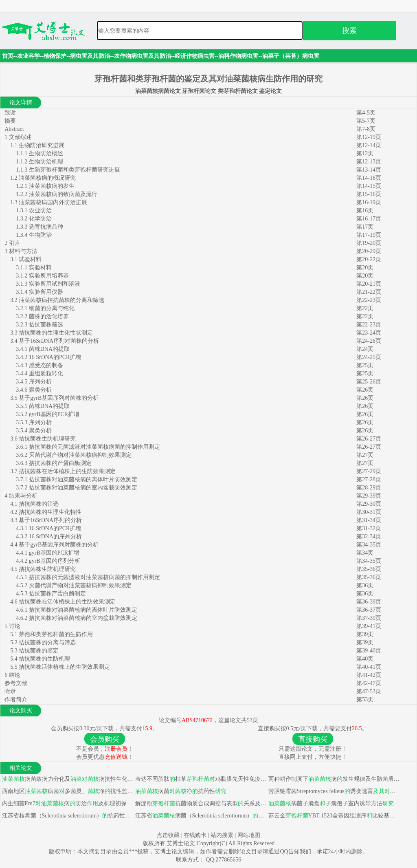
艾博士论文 (182, 843)
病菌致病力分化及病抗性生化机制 (67, 779)
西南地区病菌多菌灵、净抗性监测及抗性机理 (67, 791)
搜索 (349, 31)
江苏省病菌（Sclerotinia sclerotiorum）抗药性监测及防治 (200, 816)
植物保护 (55, 56)
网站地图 (249, 835)
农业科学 (29, 56)
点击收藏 (168, 835)
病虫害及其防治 (90, 56)
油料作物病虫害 (238, 56)
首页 (8, 56)
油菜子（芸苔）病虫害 (291, 56)
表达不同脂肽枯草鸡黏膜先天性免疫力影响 (200, 779)
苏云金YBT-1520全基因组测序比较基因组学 (333, 816)
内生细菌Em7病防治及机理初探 (64, 803)
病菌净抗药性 (180, 791)
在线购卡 (195, 835)
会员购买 (105, 739)
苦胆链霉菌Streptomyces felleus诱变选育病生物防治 (333, 791)
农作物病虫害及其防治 (143, 56)
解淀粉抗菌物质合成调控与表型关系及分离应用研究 (200, 803)
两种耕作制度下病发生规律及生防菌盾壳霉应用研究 (333, 779)
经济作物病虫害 (195, 56)
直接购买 (313, 739)
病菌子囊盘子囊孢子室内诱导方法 (330, 803)
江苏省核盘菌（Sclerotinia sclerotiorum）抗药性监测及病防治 (67, 816)
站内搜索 (222, 835)
